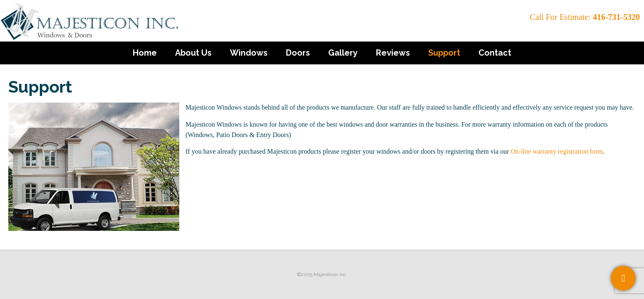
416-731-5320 (616, 17)
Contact (495, 53)
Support (444, 53)
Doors (298, 53)
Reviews (393, 53)
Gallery (343, 53)
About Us (193, 53)
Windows (249, 53)
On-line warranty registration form (557, 151)
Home (145, 53)
